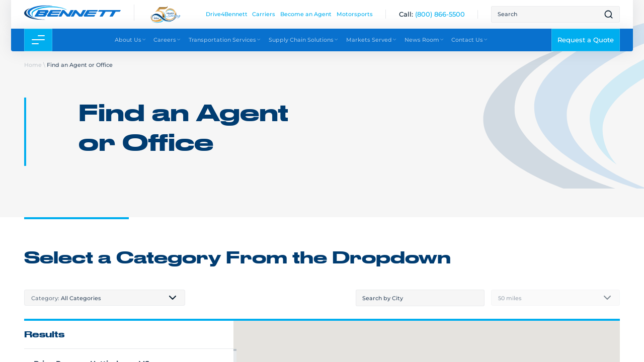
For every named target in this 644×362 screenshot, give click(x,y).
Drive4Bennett (227, 14)
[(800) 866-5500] (440, 14)
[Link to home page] (72, 12)
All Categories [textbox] (66, 298)
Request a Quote (586, 40)
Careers (167, 39)
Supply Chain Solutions (304, 39)
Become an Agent (306, 14)
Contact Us (470, 39)
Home (33, 65)
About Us (131, 39)
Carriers (264, 14)
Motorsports (355, 14)
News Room (424, 39)
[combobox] (105, 298)
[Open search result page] (609, 14)
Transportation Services (225, 39)
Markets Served (372, 39)
